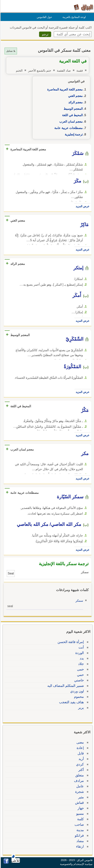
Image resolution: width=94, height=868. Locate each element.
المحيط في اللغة (72, 115)
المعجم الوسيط (73, 109)
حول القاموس (44, 17)
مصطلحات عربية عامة (68, 128)
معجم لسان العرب (70, 122)
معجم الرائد (75, 102)
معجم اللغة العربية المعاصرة (64, 89)
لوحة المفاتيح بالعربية (74, 17)
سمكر (79, 601)
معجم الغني (75, 96)
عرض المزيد (82, 206)
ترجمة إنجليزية (73, 134)
